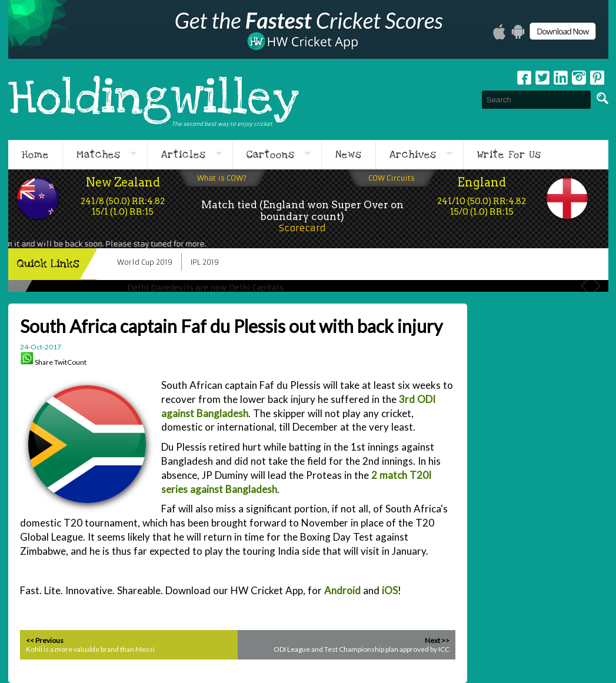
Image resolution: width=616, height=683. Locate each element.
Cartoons (271, 155)
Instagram (579, 78)
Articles (184, 155)
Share (44, 362)
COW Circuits (392, 178)
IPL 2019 (205, 262)
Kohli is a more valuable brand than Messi (90, 649)
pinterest (597, 78)
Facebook (524, 78)
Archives (413, 155)
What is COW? (222, 178)
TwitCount (70, 362)
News (349, 155)
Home (35, 155)
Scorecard (302, 228)
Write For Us (509, 155)
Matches (99, 155)
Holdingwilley (154, 99)
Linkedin (561, 78)
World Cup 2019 (145, 262)
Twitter (542, 78)
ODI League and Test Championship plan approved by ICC (362, 649)
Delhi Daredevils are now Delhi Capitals (205, 288)
